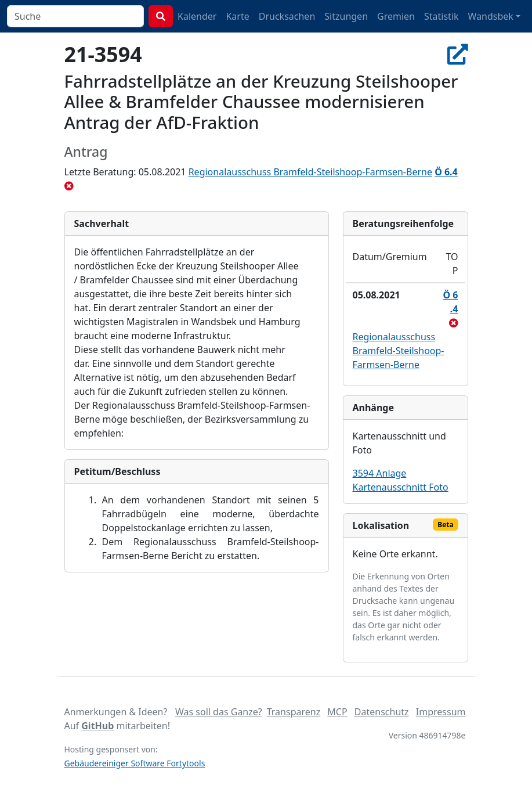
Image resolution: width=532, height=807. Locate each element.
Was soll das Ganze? (219, 712)
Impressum (441, 712)
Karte (237, 16)
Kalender (197, 16)
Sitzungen (346, 16)
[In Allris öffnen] (458, 54)
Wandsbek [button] (491, 16)
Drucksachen (287, 16)
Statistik (441, 16)
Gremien (396, 16)
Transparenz (294, 712)
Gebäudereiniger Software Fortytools (135, 763)
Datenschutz (382, 712)
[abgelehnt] (69, 186)
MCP (337, 712)
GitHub (97, 726)
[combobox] (75, 16)
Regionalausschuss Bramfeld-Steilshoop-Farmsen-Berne (310, 172)
